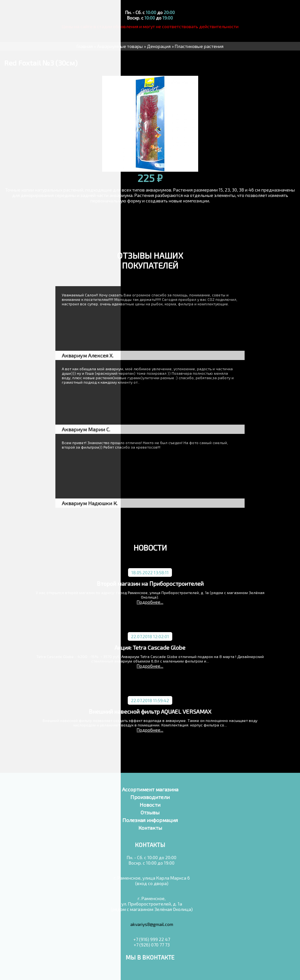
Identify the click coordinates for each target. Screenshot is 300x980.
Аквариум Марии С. (86, 429)
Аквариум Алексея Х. (88, 355)
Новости (150, 805)
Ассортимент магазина (150, 789)
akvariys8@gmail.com (152, 924)
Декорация (159, 46)
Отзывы (150, 812)
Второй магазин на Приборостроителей (150, 584)
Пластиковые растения (199, 46)
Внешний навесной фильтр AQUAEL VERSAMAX (150, 711)
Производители (150, 797)
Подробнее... (150, 602)
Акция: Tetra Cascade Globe (150, 647)
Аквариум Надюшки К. (90, 503)
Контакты (150, 828)
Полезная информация (150, 820)
